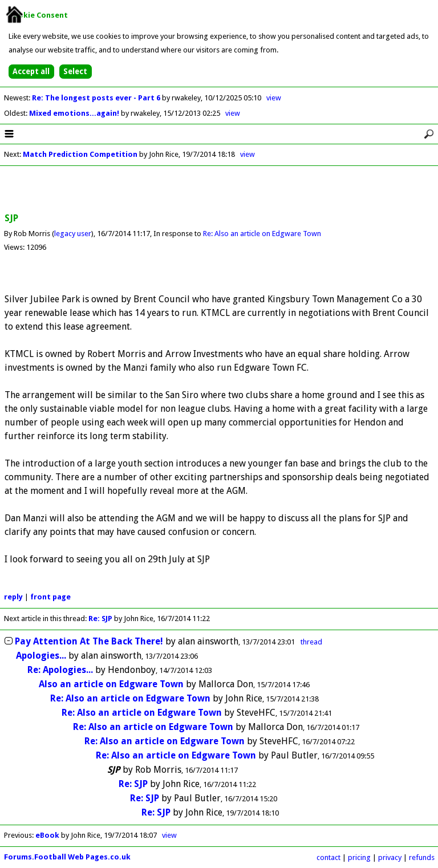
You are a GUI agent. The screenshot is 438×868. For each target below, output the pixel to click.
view (274, 98)
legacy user (73, 234)
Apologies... (41, 656)
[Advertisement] (219, 190)
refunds (422, 857)
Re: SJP (100, 618)
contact (328, 857)
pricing (359, 857)
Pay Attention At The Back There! (89, 641)
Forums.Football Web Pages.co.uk (67, 857)
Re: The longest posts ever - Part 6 (97, 98)
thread (311, 642)
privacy (390, 857)
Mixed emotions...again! (75, 113)
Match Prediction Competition (80, 154)
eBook (47, 835)
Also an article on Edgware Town (111, 684)
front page (50, 597)
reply (13, 597)
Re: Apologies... (60, 670)
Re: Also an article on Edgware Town (262, 234)
